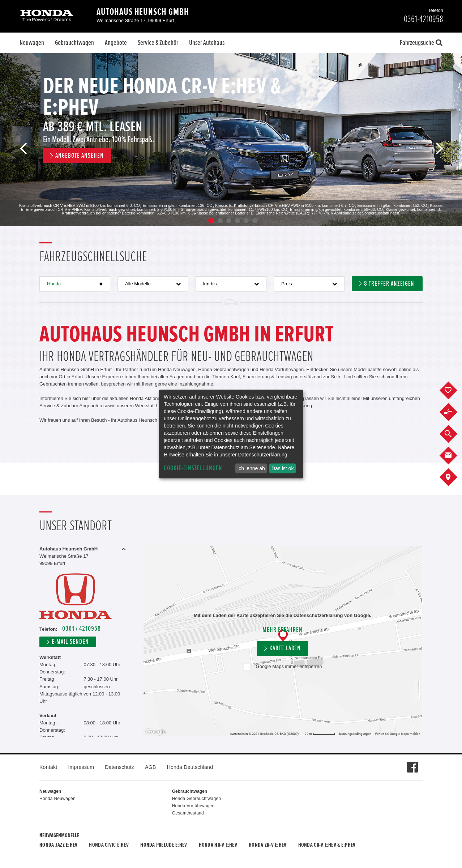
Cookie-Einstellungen (193, 468)
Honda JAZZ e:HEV (58, 845)
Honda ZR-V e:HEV (268, 845)
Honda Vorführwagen (193, 806)
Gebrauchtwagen (74, 43)
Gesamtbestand (188, 813)
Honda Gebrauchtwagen (197, 799)
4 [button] (238, 221)
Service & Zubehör (158, 43)
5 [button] (246, 221)
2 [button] (220, 221)
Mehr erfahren (283, 630)
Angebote (116, 43)
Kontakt (48, 767)
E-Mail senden (70, 642)
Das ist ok (283, 468)
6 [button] (255, 221)
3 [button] (229, 221)
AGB (150, 767)
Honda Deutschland (190, 767)
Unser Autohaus (207, 43)
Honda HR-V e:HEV (218, 845)
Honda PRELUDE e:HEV (164, 845)
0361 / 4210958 (81, 629)
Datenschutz (119, 767)
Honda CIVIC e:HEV (109, 845)
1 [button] (211, 221)
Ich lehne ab (251, 468)
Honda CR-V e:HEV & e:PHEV (327, 845)
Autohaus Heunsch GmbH (143, 12)
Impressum (81, 767)
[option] (231, 139)
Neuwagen (32, 43)
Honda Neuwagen (57, 799)
